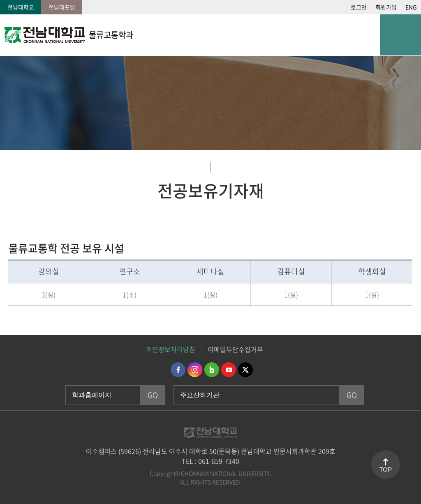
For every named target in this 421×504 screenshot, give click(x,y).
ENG (411, 7)
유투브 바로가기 (229, 370)
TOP (386, 469)
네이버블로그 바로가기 (212, 370)
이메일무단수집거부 (235, 349)
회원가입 (386, 7)
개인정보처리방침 (171, 349)
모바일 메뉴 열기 (400, 35)
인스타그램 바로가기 (195, 370)
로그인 (359, 7)
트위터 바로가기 (245, 370)
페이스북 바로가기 (178, 370)
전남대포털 (62, 7)
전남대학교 (21, 7)
